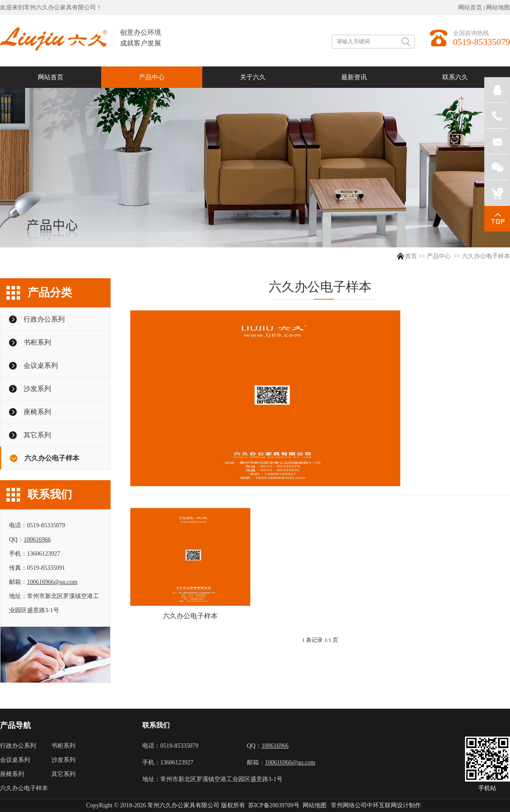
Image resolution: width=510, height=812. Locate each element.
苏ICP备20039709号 (274, 805)
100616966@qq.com (52, 582)
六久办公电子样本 (190, 616)
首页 (411, 256)
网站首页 (470, 8)
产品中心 (439, 256)
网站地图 (498, 8)
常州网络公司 (349, 805)
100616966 (37, 540)
